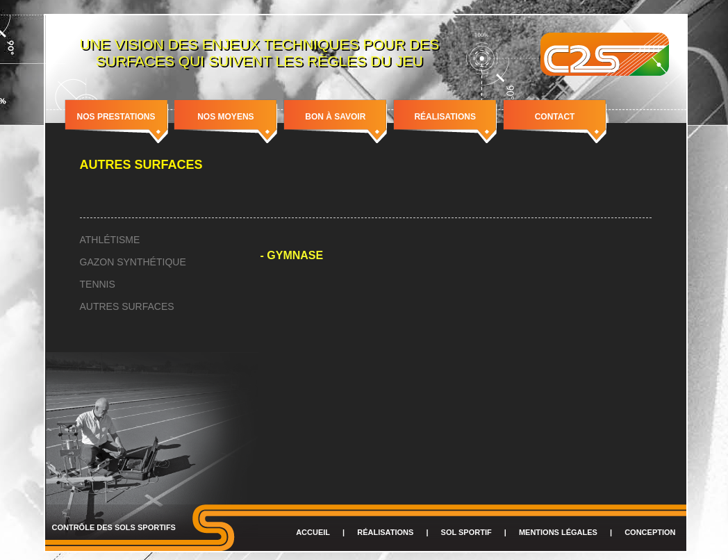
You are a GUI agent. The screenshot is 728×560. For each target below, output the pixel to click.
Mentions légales (558, 532)
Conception (650, 532)
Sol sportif (466, 532)
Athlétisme (110, 240)
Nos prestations (116, 117)
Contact (555, 117)
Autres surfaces (127, 306)
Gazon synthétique (133, 262)
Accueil (313, 532)
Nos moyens (225, 117)
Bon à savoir (335, 117)
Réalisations (445, 117)
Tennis (98, 284)
